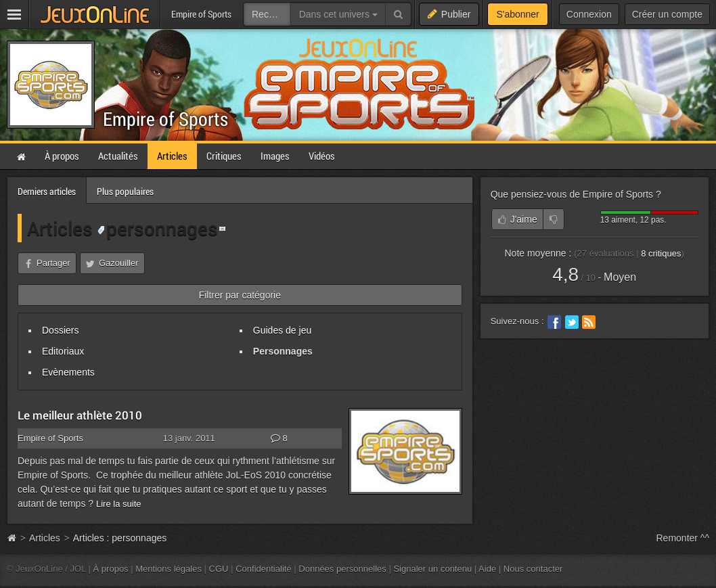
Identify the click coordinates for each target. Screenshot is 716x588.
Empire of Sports (165, 119)
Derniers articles (47, 191)
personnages (158, 228)
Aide (487, 569)
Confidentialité (264, 569)
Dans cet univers (338, 14)
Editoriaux (63, 351)
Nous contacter (533, 569)
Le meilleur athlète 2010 (80, 415)
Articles (60, 228)
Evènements (68, 372)
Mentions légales (169, 569)
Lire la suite (119, 504)
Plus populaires (125, 191)
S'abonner (517, 14)
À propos (111, 569)
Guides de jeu (282, 330)
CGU (219, 569)
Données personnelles (342, 569)
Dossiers (60, 330)
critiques (661, 253)
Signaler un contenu (432, 569)
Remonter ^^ (683, 538)
